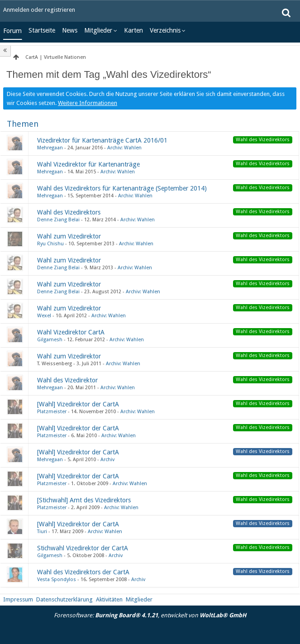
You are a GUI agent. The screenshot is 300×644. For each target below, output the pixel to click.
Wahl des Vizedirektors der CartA (83, 572)
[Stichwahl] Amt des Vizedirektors (84, 500)
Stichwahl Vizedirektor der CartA (83, 548)
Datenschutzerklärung (64, 599)
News (70, 30)
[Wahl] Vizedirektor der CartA (78, 404)
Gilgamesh (50, 340)
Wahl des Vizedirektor (67, 380)
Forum (12, 31)
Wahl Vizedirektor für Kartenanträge (88, 164)
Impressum (18, 599)
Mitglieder (98, 30)
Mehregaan (50, 148)
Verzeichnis (165, 30)
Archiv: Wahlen (124, 148)
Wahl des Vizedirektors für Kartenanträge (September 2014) (122, 188)
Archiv (107, 460)
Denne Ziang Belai (58, 220)
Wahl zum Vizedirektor (69, 236)
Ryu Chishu (50, 244)
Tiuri (42, 532)
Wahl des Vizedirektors (69, 212)
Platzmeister (52, 412)
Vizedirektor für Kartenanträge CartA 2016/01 (102, 140)
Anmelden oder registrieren (39, 10)
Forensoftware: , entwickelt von (150, 615)
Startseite (42, 30)
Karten (133, 30)
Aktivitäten (109, 599)
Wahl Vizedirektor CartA (71, 332)
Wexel (44, 316)
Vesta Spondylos (57, 580)
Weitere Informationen (88, 103)
